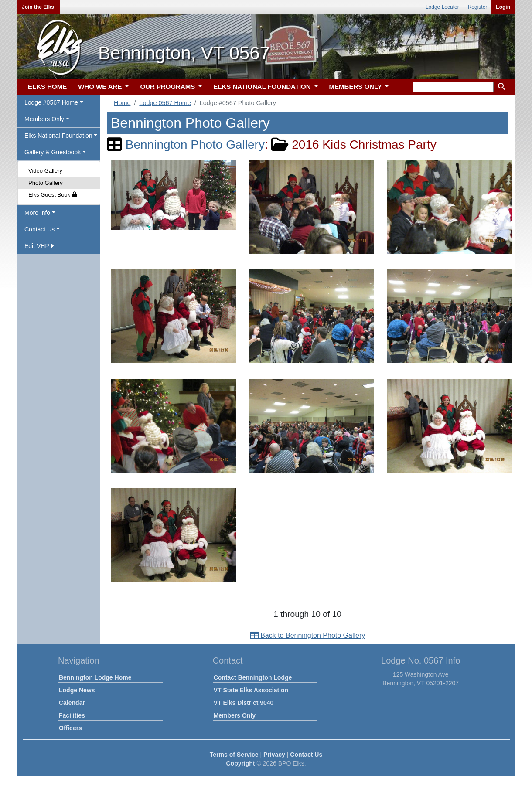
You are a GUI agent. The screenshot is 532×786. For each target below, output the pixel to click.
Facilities (72, 715)
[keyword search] (453, 87)
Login (503, 7)
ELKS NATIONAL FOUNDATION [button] (263, 87)
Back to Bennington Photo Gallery (308, 635)
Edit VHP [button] (39, 246)
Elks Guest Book (53, 195)
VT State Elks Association (251, 690)
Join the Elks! (39, 7)
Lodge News (77, 690)
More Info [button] (37, 213)
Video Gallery (45, 171)
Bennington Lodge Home (95, 677)
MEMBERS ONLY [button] (356, 87)
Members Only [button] (44, 119)
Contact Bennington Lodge (253, 677)
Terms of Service (234, 755)
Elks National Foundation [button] (58, 136)
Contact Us (306, 755)
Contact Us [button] (39, 229)
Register (478, 7)
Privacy (274, 755)
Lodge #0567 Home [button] (51, 102)
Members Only (235, 715)
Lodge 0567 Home (165, 103)
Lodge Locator (442, 7)
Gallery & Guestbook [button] (53, 152)
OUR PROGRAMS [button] (168, 87)
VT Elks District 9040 (244, 703)
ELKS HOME (47, 87)
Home (122, 103)
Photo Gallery (46, 183)
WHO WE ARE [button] (101, 87)
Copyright (240, 763)
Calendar (72, 703)
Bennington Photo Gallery (195, 145)
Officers (70, 728)
